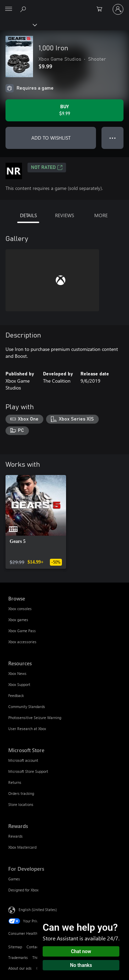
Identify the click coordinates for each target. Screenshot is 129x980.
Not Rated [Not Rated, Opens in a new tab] (47, 168)
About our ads (20, 968)
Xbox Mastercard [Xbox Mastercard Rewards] (22, 847)
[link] (36, 522)
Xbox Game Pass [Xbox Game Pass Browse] (22, 631)
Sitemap (15, 947)
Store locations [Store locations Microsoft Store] (21, 804)
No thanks (81, 965)
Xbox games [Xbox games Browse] (18, 620)
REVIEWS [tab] (64, 215)
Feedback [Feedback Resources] (16, 695)
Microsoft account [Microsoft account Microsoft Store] (23, 760)
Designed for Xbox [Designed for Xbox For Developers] (23, 890)
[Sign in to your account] (118, 9)
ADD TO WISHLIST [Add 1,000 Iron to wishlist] (51, 138)
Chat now (81, 951)
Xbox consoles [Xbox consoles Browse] (20, 609)
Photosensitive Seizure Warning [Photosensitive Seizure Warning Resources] (35, 718)
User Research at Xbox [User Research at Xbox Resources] (27, 729)
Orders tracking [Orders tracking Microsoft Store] (21, 793)
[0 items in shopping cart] (101, 9)
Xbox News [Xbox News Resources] (17, 673)
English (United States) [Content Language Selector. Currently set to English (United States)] (38, 910)
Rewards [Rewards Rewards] (15, 836)
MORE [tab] (101, 215)
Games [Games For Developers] (14, 879)
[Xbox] (18, 24)
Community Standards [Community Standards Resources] (27, 706)
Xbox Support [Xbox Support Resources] (19, 684)
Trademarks (18, 957)
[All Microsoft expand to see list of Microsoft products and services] (9, 9)
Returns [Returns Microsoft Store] (15, 782)
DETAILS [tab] (28, 215)
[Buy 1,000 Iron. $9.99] (64, 110)
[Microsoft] (64, 5)
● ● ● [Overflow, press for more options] (113, 138)
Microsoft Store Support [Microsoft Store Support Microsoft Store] (28, 771)
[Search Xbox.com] (24, 9)
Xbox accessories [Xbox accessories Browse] (22, 642)
